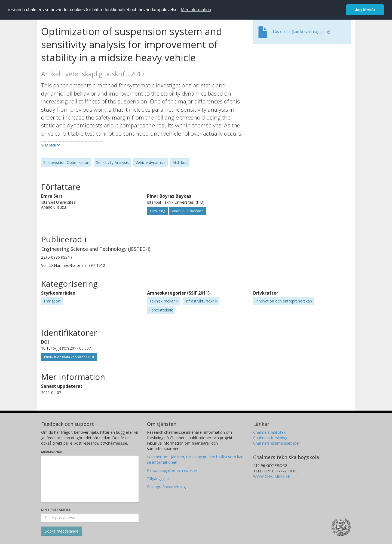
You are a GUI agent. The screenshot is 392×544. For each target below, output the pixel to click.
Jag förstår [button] (365, 10)
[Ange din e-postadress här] (90, 518)
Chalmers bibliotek (269, 432)
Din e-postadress (56, 510)
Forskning (157, 211)
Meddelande (51, 452)
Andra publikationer (188, 211)
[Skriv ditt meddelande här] (90, 479)
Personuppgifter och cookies (172, 470)
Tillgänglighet (159, 479)
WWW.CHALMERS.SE (272, 476)
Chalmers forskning (270, 438)
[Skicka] (62, 531)
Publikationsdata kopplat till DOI (69, 357)
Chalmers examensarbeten (277, 443)
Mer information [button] (196, 10)
